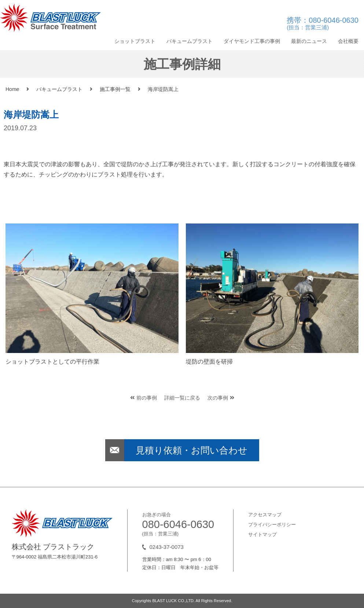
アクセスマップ (265, 515)
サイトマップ (262, 534)
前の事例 (144, 398)
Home (12, 89)
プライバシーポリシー (272, 525)
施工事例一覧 (115, 89)
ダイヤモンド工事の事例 (252, 41)
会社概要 (348, 41)
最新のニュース (309, 41)
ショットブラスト (135, 41)
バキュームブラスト (190, 41)
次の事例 (221, 398)
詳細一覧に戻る (182, 398)
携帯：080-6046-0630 (323, 24)
